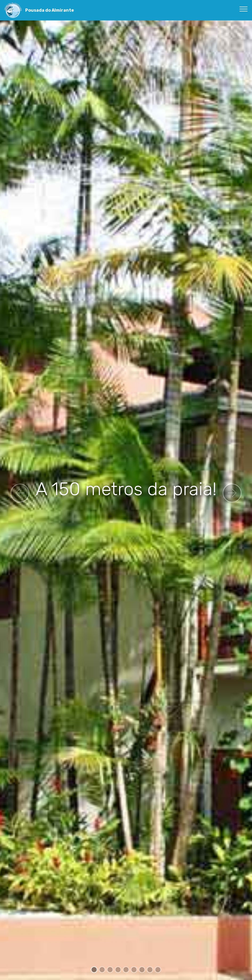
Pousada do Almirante (50, 10)
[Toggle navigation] (244, 9)
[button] (20, 493)
